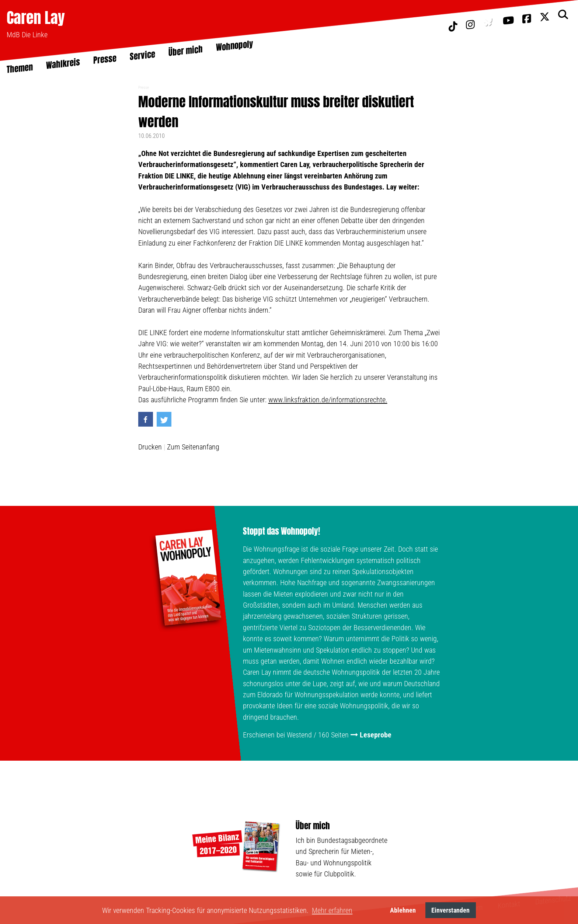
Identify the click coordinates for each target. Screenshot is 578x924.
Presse (144, 88)
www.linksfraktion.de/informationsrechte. (328, 400)
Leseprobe (376, 735)
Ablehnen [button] (403, 910)
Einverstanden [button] (450, 910)
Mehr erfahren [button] (332, 910)
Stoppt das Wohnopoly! (281, 531)
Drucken (150, 447)
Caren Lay (36, 18)
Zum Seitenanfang (193, 447)
